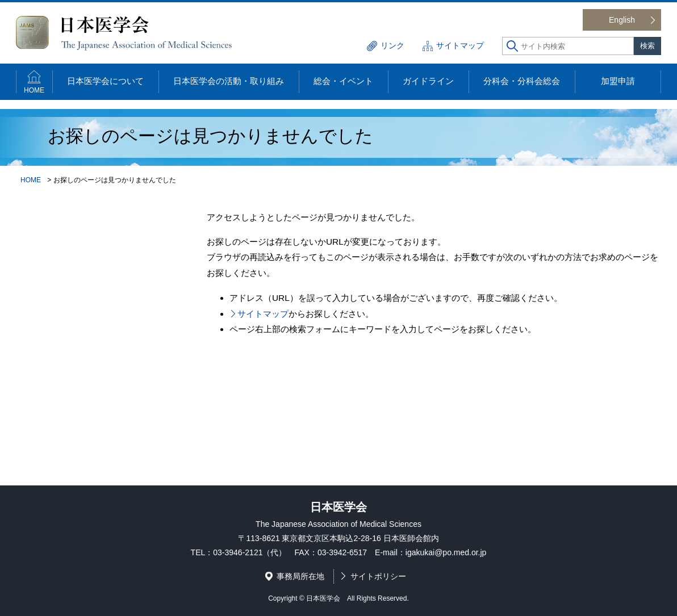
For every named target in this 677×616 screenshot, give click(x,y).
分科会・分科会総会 (522, 81)
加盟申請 (618, 81)
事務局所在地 (300, 576)
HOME (34, 90)
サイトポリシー (378, 576)
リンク (392, 45)
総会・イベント (343, 81)
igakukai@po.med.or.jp (446, 552)
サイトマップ (460, 45)
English (622, 20)
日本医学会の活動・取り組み (229, 81)
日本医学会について (105, 81)
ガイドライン (428, 81)
